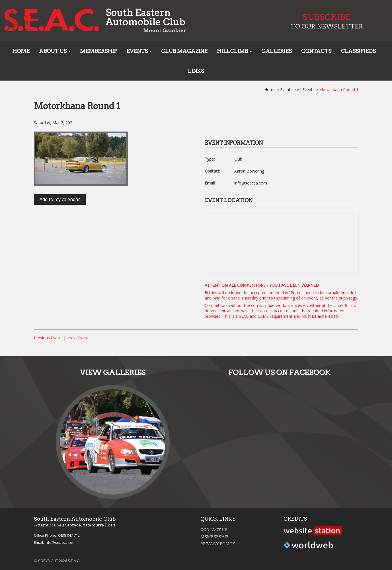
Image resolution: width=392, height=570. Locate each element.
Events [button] (139, 51)
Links (196, 71)
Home (21, 51)
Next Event (78, 338)
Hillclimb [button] (234, 51)
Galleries (277, 51)
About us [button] (55, 51)
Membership (98, 51)
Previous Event (48, 338)
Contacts (316, 51)
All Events (306, 90)
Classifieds (358, 51)
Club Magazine (184, 51)
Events (286, 90)
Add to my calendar (60, 199)
